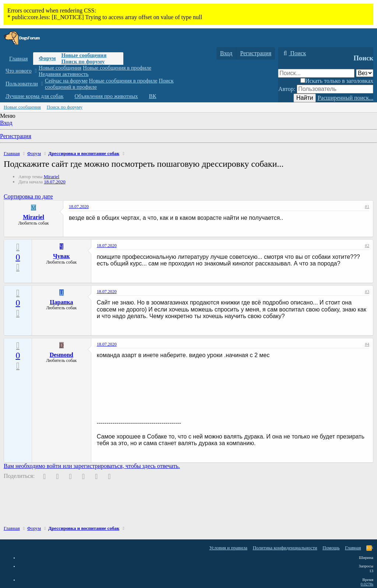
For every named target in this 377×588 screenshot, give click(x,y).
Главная (18, 59)
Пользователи (22, 84)
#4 (367, 344)
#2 (367, 246)
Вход (6, 123)
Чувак (61, 256)
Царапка (61, 302)
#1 (367, 207)
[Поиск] (294, 53)
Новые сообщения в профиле (117, 68)
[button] (36, 71)
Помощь (331, 548)
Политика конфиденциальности (285, 548)
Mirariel (52, 177)
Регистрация (16, 136)
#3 (367, 292)
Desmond (61, 355)
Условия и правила (228, 548)
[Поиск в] (365, 73)
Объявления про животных (106, 96)
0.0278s (367, 584)
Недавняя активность (64, 74)
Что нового (19, 71)
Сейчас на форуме (66, 81)
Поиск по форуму (83, 61)
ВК (153, 96)
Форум (47, 58)
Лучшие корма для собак (34, 96)
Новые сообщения (84, 55)
